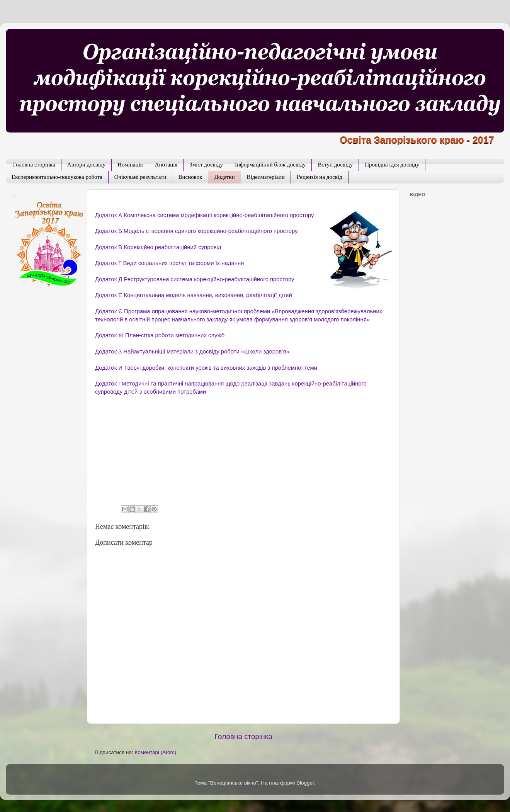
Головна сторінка (34, 165)
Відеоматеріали (266, 177)
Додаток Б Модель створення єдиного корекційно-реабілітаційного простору (196, 231)
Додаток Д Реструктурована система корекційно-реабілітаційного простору (195, 279)
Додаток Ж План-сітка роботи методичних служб (160, 335)
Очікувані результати (140, 177)
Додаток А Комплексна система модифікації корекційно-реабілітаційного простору (205, 215)
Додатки (224, 177)
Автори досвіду (86, 165)
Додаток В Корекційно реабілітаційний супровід (158, 247)
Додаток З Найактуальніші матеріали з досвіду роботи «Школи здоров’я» (192, 352)
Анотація (166, 165)
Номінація (130, 165)
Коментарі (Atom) (155, 752)
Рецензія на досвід (320, 177)
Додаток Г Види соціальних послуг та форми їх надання (169, 263)
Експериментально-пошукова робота (57, 177)
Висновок (190, 177)
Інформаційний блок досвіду (270, 165)
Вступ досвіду (335, 165)
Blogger (305, 783)
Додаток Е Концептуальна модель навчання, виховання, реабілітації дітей (194, 295)
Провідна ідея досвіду (392, 165)
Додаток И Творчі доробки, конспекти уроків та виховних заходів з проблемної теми (206, 368)
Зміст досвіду (206, 165)
